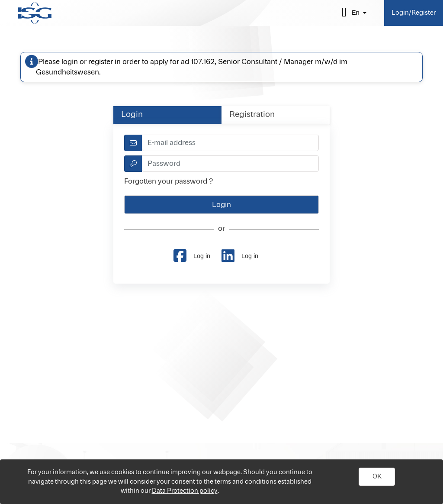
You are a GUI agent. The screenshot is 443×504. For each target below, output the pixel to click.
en (356, 13)
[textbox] (230, 143)
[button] (377, 477)
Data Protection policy (185, 491)
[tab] (167, 115)
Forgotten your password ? (169, 181)
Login (132, 115)
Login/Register (414, 13)
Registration (252, 115)
